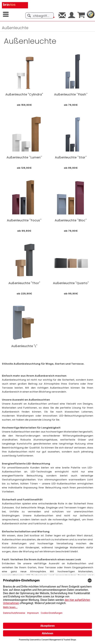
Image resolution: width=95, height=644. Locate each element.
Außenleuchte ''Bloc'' (71, 220)
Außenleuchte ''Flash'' (71, 94)
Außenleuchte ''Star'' (71, 157)
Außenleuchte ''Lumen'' (24, 157)
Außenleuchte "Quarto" (71, 283)
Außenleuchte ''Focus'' (24, 220)
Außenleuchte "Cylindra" (24, 94)
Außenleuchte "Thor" (24, 283)
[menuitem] (6, 14)
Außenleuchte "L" (24, 346)
